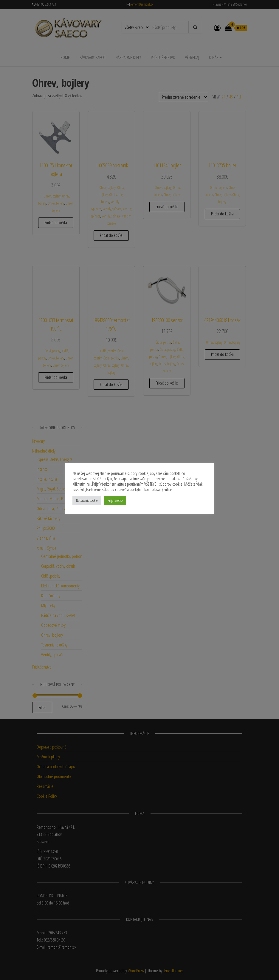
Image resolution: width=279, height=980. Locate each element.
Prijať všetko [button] (115, 500)
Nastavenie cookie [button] (87, 500)
